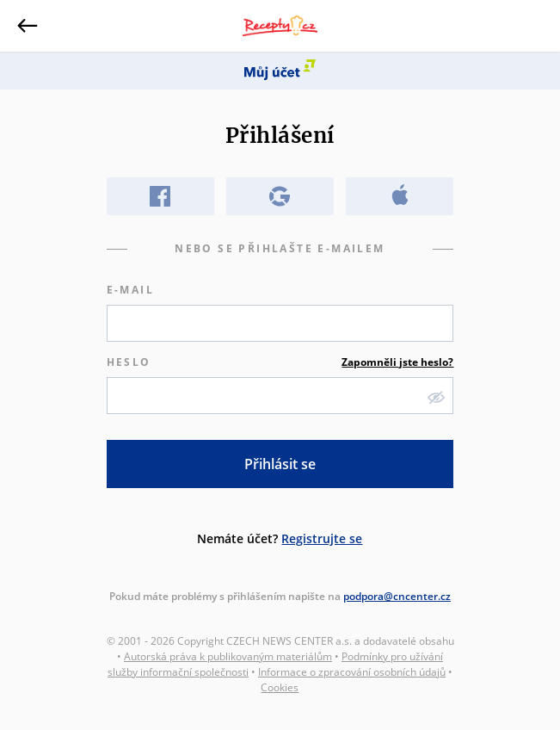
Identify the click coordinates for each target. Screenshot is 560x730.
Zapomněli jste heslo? (397, 362)
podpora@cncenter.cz (397, 596)
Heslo (280, 362)
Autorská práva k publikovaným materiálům (228, 656)
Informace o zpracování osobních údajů (352, 672)
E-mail (130, 290)
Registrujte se (322, 538)
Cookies (280, 687)
